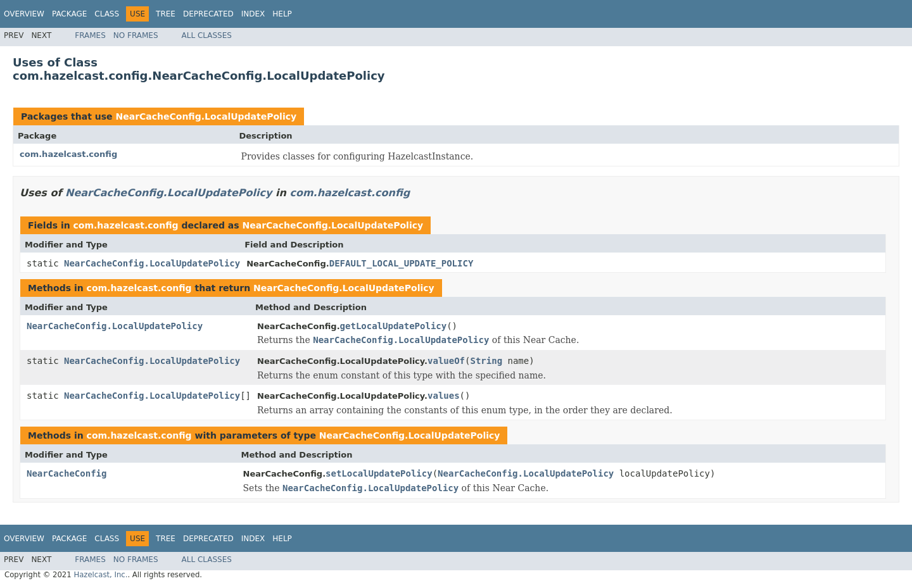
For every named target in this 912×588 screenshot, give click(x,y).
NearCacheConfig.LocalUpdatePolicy (206, 116)
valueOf (446, 361)
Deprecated (208, 14)
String (486, 361)
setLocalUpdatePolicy (379, 473)
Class (107, 14)
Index (253, 14)
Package (69, 14)
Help (282, 14)
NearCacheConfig (66, 473)
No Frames (136, 35)
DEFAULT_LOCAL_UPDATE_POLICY (402, 263)
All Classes (207, 35)
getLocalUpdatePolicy (394, 326)
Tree (166, 14)
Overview (24, 14)
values (444, 396)
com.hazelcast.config (68, 154)
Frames (90, 35)
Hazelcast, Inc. (100, 575)
